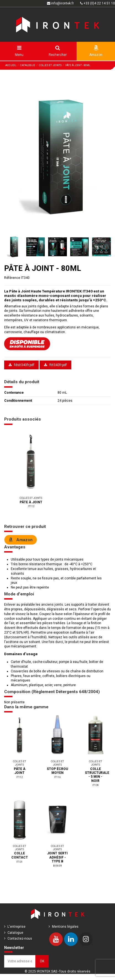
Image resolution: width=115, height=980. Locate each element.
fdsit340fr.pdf (21, 365)
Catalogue (15, 933)
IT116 (57, 777)
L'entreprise (16, 927)
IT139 (96, 785)
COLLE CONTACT (20, 855)
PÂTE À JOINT (31, 502)
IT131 (19, 862)
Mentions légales (65, 927)
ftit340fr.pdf (55, 365)
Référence (12, 278)
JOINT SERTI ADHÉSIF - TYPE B (57, 857)
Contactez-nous (20, 938)
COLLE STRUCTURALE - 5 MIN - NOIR (97, 775)
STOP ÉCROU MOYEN (57, 771)
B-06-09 (57, 866)
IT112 (31, 506)
